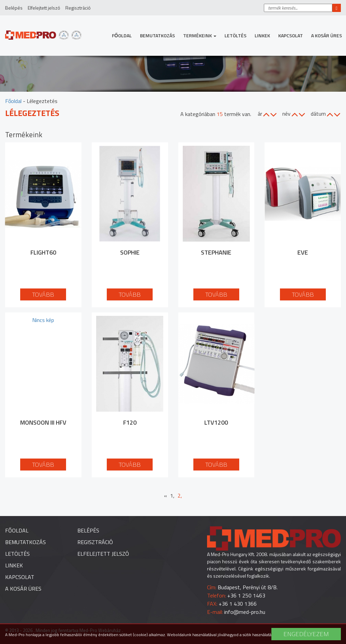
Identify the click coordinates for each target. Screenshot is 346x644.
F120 (130, 422)
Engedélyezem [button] (306, 634)
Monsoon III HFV (43, 422)
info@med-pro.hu (245, 612)
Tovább (43, 294)
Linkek (262, 35)
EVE (303, 252)
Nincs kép (43, 320)
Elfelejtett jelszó (44, 8)
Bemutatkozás (157, 35)
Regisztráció (78, 8)
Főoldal (122, 35)
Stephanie (216, 252)
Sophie (130, 252)
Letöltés (235, 35)
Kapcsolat (291, 35)
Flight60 (43, 252)
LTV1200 (216, 422)
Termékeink (200, 35)
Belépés (14, 8)
